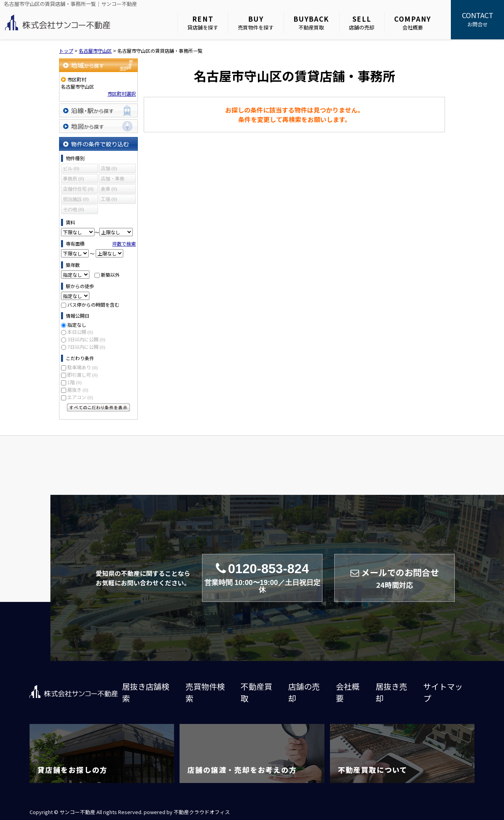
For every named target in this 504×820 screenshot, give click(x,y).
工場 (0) (109, 199)
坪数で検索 (124, 243)
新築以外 (110, 275)
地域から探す (98, 65)
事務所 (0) (73, 179)
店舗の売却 (362, 23)
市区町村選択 (122, 93)
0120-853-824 (262, 578)
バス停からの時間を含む (93, 304)
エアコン (80, 397)
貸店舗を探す (203, 23)
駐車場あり (82, 367)
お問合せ (477, 19)
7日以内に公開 (86, 347)
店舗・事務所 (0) (113, 180)
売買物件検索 (205, 692)
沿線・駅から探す (98, 110)
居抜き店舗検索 (146, 692)
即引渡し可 (82, 375)
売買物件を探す (256, 23)
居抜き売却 (391, 692)
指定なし (77, 325)
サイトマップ (443, 692)
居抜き (78, 390)
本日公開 (80, 332)
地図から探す (98, 126)
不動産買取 (311, 23)
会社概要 (413, 23)
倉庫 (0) (109, 189)
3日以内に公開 (86, 339)
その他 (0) (73, 209)
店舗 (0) (109, 168)
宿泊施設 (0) (76, 199)
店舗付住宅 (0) (78, 189)
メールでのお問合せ (395, 578)
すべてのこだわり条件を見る (98, 407)
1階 (74, 382)
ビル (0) (71, 168)
